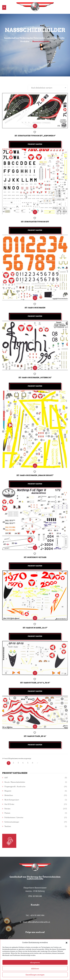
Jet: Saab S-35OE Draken (35, 308)
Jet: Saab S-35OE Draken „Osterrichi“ (35, 378)
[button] (67, 951)
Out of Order (9, 804)
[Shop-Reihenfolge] (48, 88)
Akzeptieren (35, 970)
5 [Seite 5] (28, 763)
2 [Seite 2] (13, 763)
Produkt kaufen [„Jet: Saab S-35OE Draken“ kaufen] (35, 316)
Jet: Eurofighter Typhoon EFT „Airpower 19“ (35, 136)
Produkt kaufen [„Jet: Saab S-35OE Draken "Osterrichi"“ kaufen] (35, 386)
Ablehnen (35, 977)
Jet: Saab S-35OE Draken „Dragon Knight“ (35, 475)
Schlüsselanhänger (12, 822)
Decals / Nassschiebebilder (15, 782)
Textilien (8, 826)
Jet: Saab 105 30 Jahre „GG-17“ (35, 628)
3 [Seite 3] (18, 763)
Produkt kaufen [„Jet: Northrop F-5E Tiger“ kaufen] (35, 566)
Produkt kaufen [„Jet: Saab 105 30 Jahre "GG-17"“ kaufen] (35, 636)
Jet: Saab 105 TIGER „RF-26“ (35, 736)
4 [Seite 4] (23, 763)
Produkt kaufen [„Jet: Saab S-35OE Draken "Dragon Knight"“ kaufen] (35, 484)
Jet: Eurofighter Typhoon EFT (35, 222)
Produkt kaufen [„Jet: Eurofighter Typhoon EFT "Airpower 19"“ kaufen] (35, 144)
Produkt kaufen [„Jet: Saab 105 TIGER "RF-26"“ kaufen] (35, 745)
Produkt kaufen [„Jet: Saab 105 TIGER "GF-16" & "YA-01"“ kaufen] (35, 691)
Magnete (8, 791)
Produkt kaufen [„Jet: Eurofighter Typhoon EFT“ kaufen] (35, 230)
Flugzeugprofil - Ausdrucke (15, 787)
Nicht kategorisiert (12, 800)
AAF (6, 778)
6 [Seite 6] (33, 763)
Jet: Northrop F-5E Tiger (35, 557)
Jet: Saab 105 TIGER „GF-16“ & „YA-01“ (35, 683)
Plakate (7, 813)
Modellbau (9, 795)
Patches (7, 809)
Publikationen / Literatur (14, 818)
